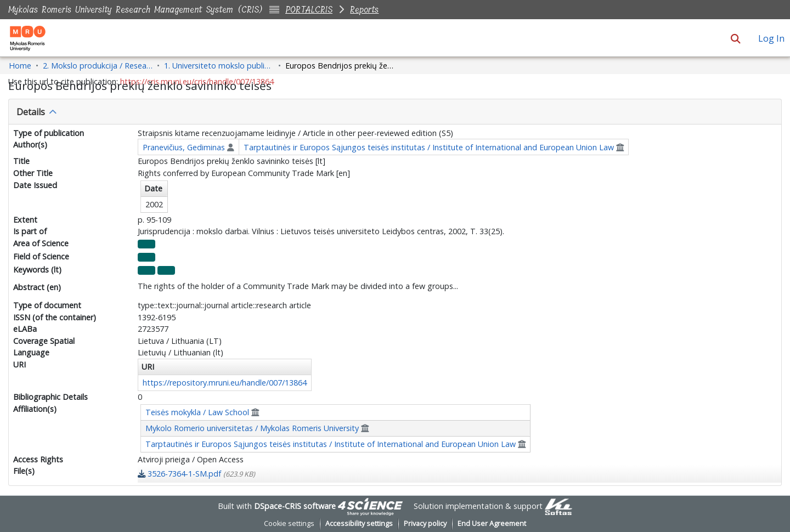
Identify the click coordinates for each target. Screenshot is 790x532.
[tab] (395, 112)
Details (31, 112)
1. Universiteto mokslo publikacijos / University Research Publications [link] (219, 66)
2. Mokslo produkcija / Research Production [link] (98, 66)
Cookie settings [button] (289, 523)
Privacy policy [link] (425, 523)
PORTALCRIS (309, 10)
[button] (735, 38)
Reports (364, 10)
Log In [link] (772, 38)
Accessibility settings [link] (359, 523)
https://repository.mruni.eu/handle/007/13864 (225, 383)
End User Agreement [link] (492, 523)
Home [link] (20, 66)
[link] (196, 474)
